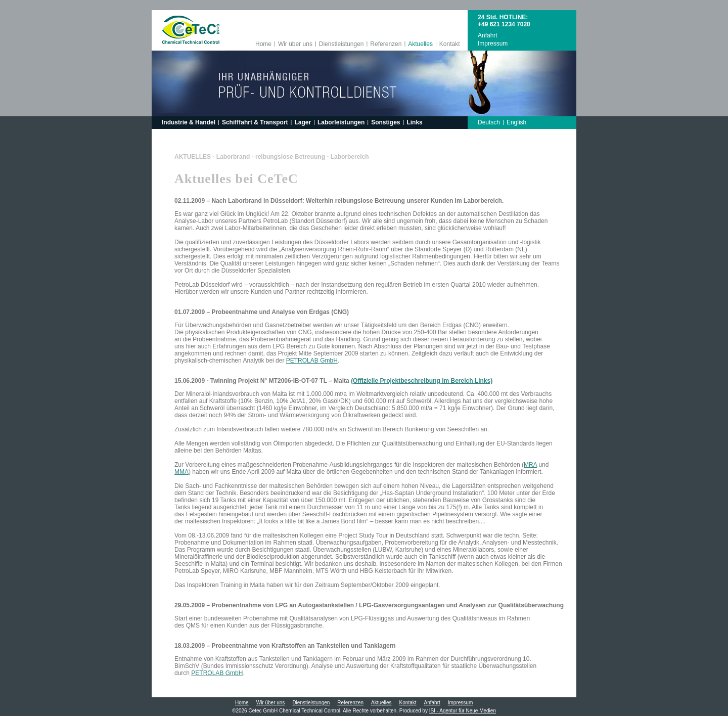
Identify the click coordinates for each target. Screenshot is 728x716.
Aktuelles (420, 44)
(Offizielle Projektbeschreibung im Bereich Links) (422, 381)
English (516, 122)
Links (414, 122)
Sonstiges (385, 122)
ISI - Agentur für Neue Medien (463, 711)
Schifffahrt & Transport (255, 122)
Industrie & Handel (189, 122)
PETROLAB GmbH (312, 361)
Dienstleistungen (342, 44)
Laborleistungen (341, 122)
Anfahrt (488, 35)
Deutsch (489, 122)
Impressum (493, 43)
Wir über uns (295, 44)
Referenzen (386, 44)
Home (263, 44)
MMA (181, 472)
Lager (303, 122)
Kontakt (450, 44)
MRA (530, 465)
